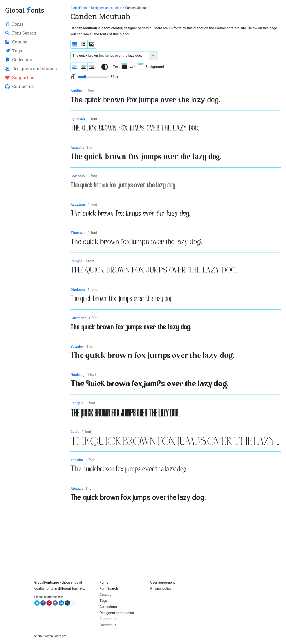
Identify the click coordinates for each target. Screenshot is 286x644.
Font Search (109, 589)
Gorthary (78, 176)
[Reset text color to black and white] (105, 67)
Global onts (25, 10)
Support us (108, 619)
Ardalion (78, 204)
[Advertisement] (176, 538)
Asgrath (77, 147)
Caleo (75, 431)
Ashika (76, 91)
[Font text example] (110, 56)
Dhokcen (78, 289)
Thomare (78, 232)
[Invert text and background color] (132, 67)
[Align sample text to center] (83, 67)
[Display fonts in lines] (83, 44)
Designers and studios (117, 613)
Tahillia (77, 460)
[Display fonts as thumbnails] (92, 44)
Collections (108, 607)
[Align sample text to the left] (75, 67)
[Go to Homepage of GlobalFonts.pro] (79, 8)
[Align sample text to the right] (92, 67)
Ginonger (78, 318)
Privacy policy (161, 589)
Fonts (104, 582)
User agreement (163, 582)
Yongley (77, 346)
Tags (103, 601)
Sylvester (78, 119)
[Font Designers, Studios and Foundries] (106, 8)
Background (150, 67)
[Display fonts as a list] (75, 44)
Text (120, 67)
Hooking (78, 374)
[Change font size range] (93, 77)
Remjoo (77, 261)
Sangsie (77, 403)
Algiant (77, 488)
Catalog (106, 595)
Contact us (108, 625)
